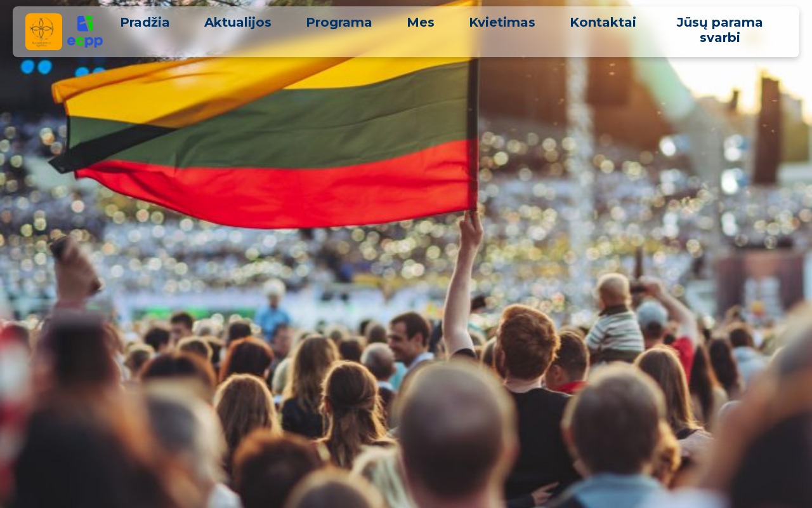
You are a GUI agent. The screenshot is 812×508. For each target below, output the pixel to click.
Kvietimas (502, 22)
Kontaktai (603, 22)
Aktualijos (238, 22)
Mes (421, 22)
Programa (339, 22)
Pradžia (145, 22)
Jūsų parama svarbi (720, 30)
